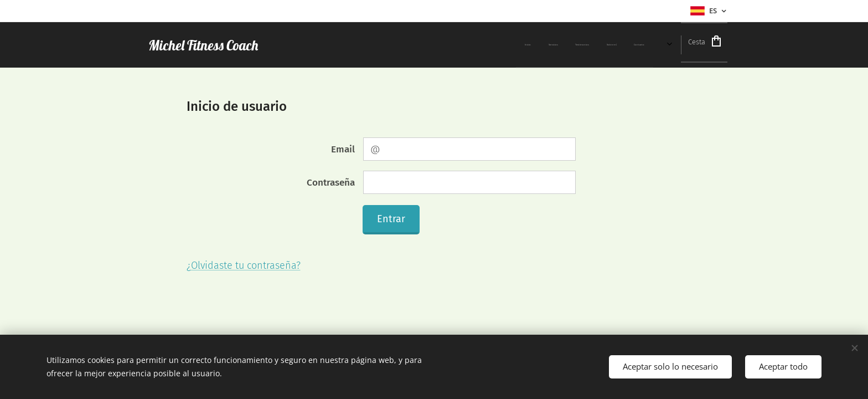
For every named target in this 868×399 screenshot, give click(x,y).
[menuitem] (406, 45)
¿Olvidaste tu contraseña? (244, 265)
